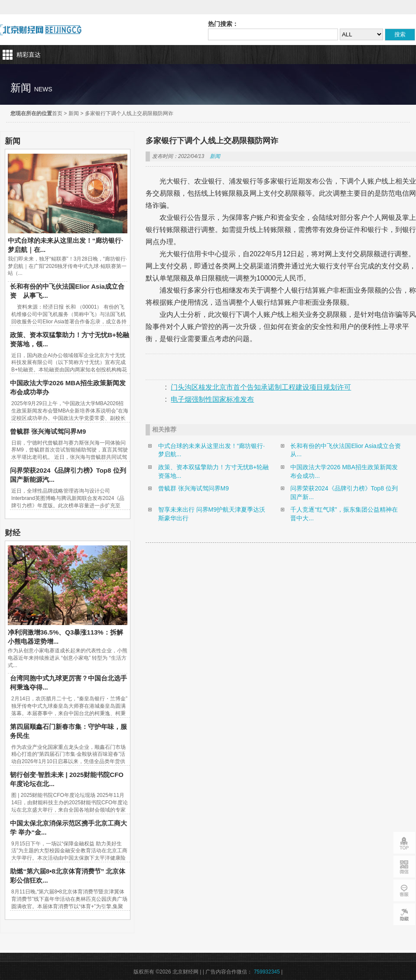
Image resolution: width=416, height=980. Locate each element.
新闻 (74, 113)
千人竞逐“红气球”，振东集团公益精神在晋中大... (344, 514)
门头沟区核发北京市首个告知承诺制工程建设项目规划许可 (261, 387)
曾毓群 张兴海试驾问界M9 (48, 431)
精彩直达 (29, 55)
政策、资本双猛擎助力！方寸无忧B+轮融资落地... (214, 471)
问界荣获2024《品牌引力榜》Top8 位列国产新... (344, 493)
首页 (57, 113)
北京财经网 (41, 30)
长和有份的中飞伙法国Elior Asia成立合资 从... (346, 450)
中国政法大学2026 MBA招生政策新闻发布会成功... (344, 471)
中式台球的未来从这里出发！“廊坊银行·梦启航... (212, 450)
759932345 (267, 972)
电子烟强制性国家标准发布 (212, 399)
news (43, 89)
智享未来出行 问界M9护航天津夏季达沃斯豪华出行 (212, 514)
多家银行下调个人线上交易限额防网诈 (129, 113)
